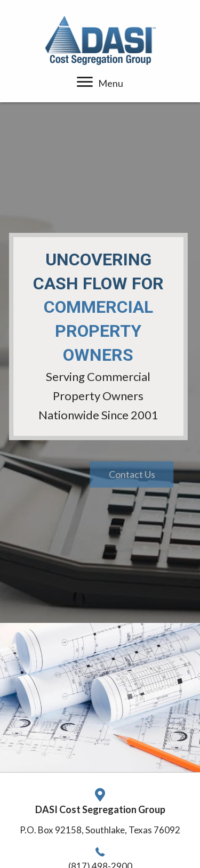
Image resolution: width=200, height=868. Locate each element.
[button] (149, 475)
